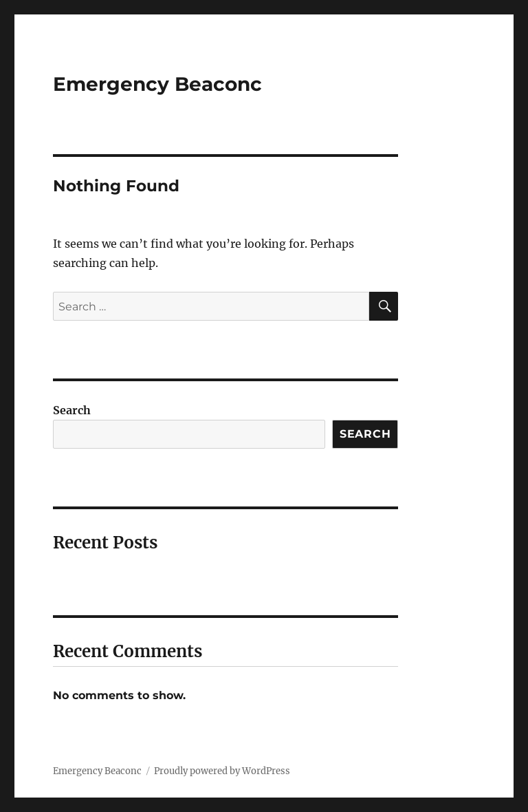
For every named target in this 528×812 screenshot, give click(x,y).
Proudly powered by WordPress (222, 771)
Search (72, 410)
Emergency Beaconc (157, 84)
